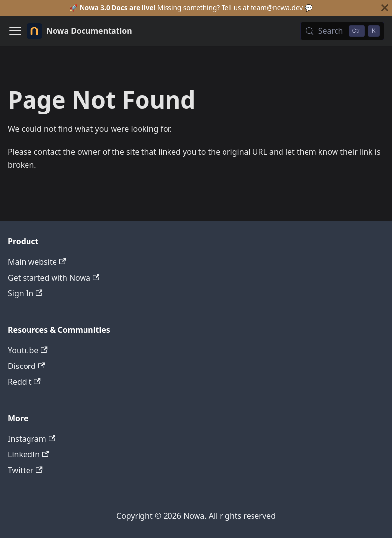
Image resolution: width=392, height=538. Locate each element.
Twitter (25, 470)
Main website (37, 262)
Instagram (31, 439)
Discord (26, 366)
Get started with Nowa (54, 278)
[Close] (385, 8)
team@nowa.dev (277, 8)
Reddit (24, 382)
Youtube (28, 350)
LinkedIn (28, 454)
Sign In (25, 293)
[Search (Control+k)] (342, 31)
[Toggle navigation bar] (15, 31)
